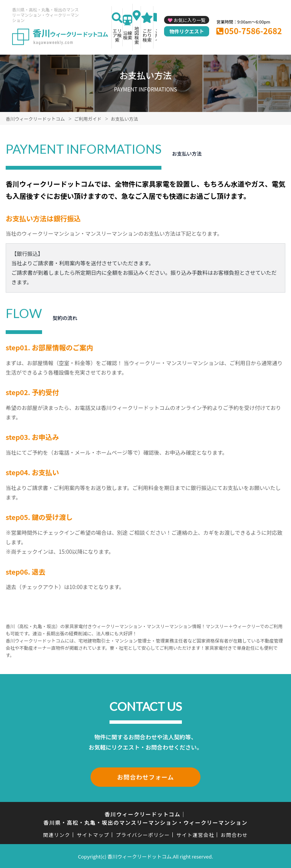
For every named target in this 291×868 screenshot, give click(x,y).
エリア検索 (117, 35)
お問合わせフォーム (145, 777)
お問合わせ (235, 834)
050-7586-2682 (253, 31)
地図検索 (137, 35)
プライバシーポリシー (143, 834)
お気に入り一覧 (189, 20)
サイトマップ (93, 834)
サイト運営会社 (195, 834)
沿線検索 (128, 35)
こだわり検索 (147, 35)
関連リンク (57, 834)
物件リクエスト (187, 31)
